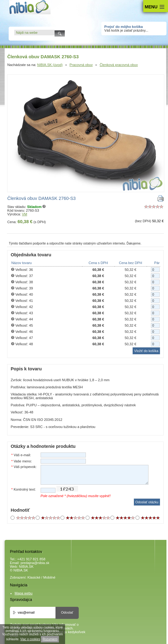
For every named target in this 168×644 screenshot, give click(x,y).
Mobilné (49, 577)
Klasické (34, 577)
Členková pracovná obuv (119, 65)
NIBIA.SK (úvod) (50, 65)
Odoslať (67, 612)
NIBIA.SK (26, 567)
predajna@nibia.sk (35, 563)
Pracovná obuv (81, 65)
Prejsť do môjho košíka (124, 27)
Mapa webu (24, 593)
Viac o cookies (30, 639)
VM (25, 214)
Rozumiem (50, 639)
